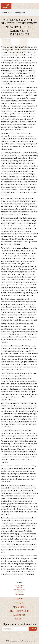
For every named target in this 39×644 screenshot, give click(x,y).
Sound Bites (20, 615)
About (19, 599)
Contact (19, 619)
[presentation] (21, 629)
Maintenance (19, 594)
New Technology (20, 590)
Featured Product (20, 611)
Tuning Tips (19, 592)
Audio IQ (20, 588)
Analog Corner (20, 586)
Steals (20, 603)
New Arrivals (20, 607)
